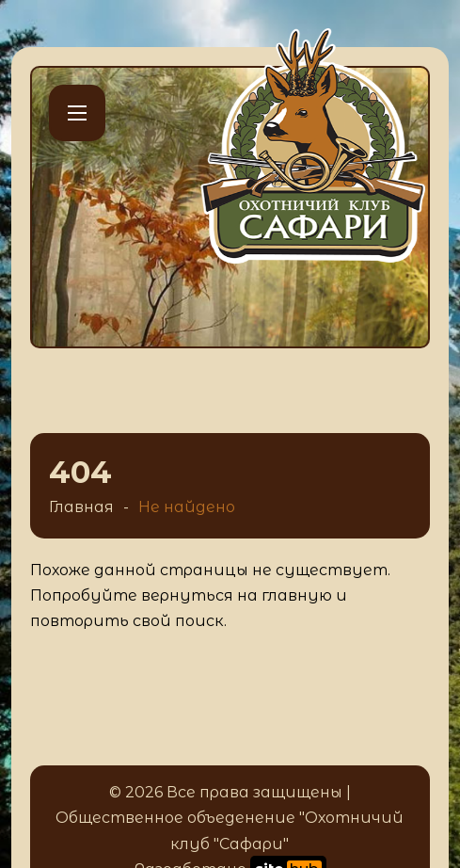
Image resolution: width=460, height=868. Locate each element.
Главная (81, 507)
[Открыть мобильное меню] (77, 113)
